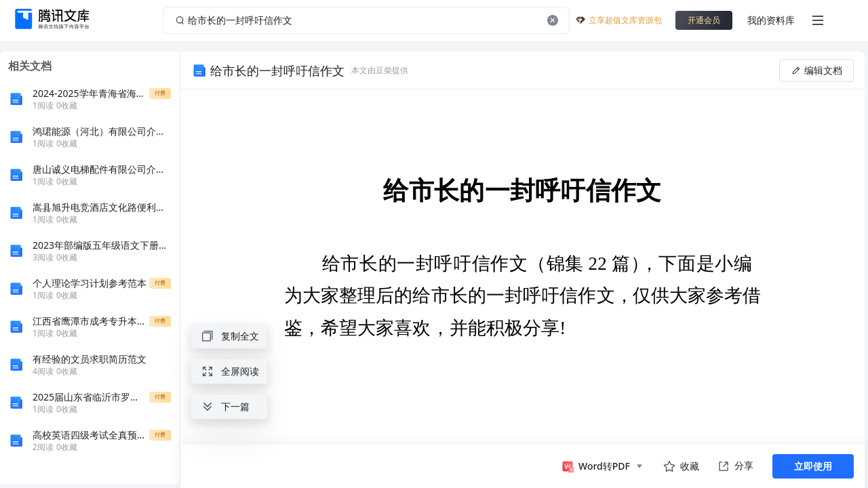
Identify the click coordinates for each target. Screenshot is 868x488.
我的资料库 (771, 20)
